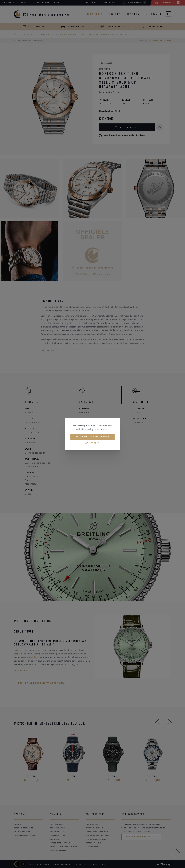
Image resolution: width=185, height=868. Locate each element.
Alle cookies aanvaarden (93, 437)
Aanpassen (93, 443)
